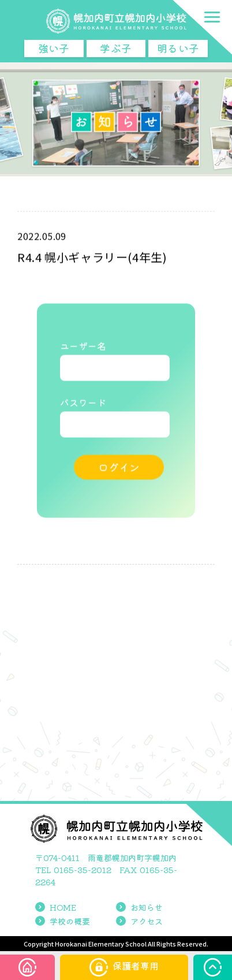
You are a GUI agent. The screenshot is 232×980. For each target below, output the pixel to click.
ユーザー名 (83, 346)
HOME (56, 907)
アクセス (139, 921)
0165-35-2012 (83, 870)
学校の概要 (63, 921)
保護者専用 (124, 967)
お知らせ (139, 907)
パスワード (83, 403)
